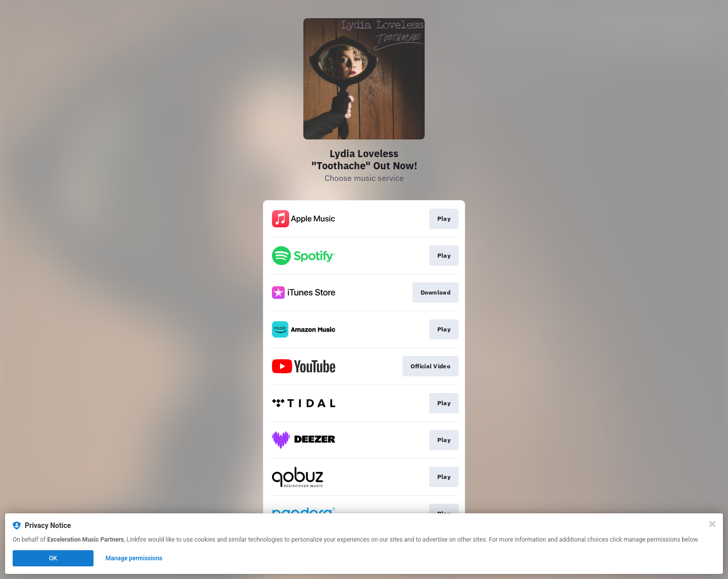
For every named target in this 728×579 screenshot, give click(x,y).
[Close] (712, 524)
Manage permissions (134, 558)
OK (53, 558)
